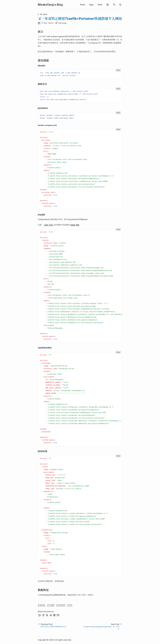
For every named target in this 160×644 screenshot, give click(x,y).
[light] (120, 5)
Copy (118, 70)
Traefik (51, 605)
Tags (91, 5)
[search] (114, 5)
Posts (83, 5)
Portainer (61, 605)
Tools (100, 5)
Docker (41, 605)
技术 (70, 605)
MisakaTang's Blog (50, 5)
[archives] (108, 5)
